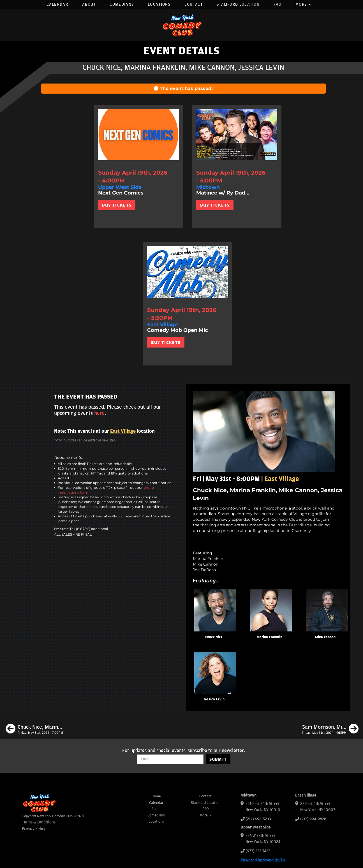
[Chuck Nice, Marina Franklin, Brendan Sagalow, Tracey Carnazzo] (34, 730)
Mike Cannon (325, 637)
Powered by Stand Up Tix (263, 860)
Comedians (122, 4)
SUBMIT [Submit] (218, 759)
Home (156, 796)
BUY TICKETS (117, 205)
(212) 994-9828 (313, 819)
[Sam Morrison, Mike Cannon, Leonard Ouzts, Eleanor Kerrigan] (330, 730)
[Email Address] (170, 759)
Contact (194, 4)
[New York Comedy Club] (182, 25)
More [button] (303, 4)
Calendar (57, 4)
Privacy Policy (34, 829)
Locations (159, 4)
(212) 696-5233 (258, 819)
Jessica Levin (214, 699)
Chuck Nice (214, 637)
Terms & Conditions (39, 822)
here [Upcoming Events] (99, 413)
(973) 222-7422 (258, 851)
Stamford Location (238, 4)
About (89, 4)
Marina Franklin (270, 637)
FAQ (278, 4)
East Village (123, 431)
